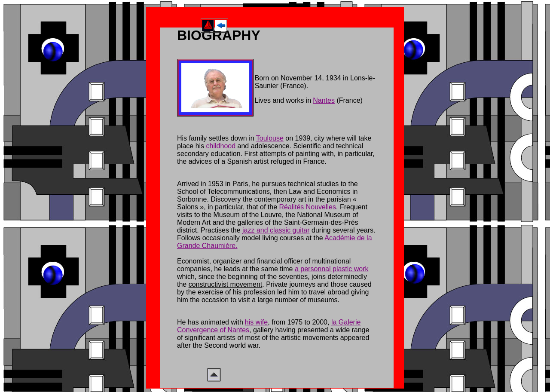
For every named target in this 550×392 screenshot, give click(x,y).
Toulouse (270, 138)
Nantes (324, 100)
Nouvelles (321, 207)
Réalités (292, 207)
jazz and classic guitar (276, 230)
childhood (221, 146)
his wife (256, 322)
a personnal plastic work (332, 269)
